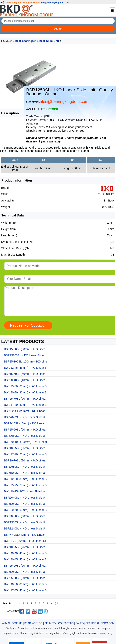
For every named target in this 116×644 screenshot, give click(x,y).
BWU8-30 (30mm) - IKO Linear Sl (25, 541)
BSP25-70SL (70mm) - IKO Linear (25, 399)
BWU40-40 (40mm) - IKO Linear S (25, 553)
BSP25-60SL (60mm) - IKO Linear (25, 566)
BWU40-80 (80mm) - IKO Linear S (25, 584)
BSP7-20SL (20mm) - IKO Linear (24, 411)
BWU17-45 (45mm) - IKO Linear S (25, 590)
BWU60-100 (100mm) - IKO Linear (26, 442)
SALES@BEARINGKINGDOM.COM (95, 623)
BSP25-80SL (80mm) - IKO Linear (25, 578)
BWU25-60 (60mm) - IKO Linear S (25, 386)
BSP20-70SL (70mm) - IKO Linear (25, 460)
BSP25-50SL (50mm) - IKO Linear (25, 430)
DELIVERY (50, 623)
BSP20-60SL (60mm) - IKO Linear (25, 516)
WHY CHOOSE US (12, 623)
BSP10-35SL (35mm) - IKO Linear (25, 448)
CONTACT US (66, 623)
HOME (5, 41)
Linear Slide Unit (48, 41)
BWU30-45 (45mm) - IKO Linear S (25, 559)
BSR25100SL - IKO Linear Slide (24, 355)
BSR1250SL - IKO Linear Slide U (24, 504)
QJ (56, 604)
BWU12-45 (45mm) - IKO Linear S (25, 368)
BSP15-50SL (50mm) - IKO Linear (25, 374)
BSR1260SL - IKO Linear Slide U (24, 572)
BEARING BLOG (33, 623)
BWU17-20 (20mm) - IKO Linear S (25, 454)
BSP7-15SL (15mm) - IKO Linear (24, 423)
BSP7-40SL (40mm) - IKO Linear (24, 535)
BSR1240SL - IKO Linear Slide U (24, 528)
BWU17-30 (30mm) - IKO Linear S (25, 405)
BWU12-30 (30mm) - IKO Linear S (25, 479)
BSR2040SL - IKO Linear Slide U (24, 498)
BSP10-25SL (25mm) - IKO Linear (25, 547)
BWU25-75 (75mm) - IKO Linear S (25, 485)
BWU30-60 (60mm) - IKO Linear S (25, 510)
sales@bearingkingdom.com (54, 2)
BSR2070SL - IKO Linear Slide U (24, 417)
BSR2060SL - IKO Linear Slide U (24, 436)
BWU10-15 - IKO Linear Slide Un (24, 491)
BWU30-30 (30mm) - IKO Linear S (25, 392)
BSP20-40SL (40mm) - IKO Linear (25, 380)
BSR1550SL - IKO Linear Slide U (24, 522)
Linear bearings (23, 41)
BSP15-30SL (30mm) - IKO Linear (25, 349)
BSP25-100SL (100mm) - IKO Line (25, 362)
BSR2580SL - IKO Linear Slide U (24, 467)
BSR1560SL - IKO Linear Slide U (24, 473)
